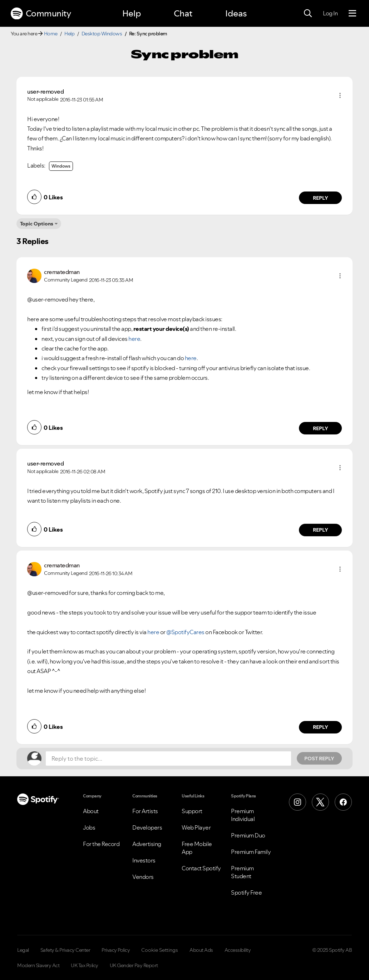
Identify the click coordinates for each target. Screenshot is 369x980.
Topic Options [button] (37, 224)
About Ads (201, 950)
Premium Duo (248, 835)
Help (132, 13)
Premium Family (251, 852)
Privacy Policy (116, 950)
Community (41, 14)
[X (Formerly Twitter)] (320, 802)
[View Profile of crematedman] (62, 272)
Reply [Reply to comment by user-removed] (321, 198)
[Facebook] (343, 802)
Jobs (89, 827)
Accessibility (238, 950)
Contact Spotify (201, 868)
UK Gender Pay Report (134, 965)
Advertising (147, 844)
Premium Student (242, 872)
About (91, 811)
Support (192, 811)
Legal (23, 950)
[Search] (308, 14)
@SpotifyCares (185, 632)
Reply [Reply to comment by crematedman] (321, 428)
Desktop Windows (102, 34)
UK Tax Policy (85, 965)
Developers (147, 827)
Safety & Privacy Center (65, 950)
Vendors (143, 877)
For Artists (145, 811)
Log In (330, 13)
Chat (183, 13)
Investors (144, 860)
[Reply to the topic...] (168, 758)
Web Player (196, 827)
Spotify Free (246, 892)
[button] (340, 95)
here (134, 339)
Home (51, 34)
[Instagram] (297, 802)
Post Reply (319, 758)
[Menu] (352, 14)
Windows (61, 166)
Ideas (236, 13)
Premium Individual (243, 815)
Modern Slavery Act (38, 965)
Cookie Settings (160, 950)
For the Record (101, 844)
